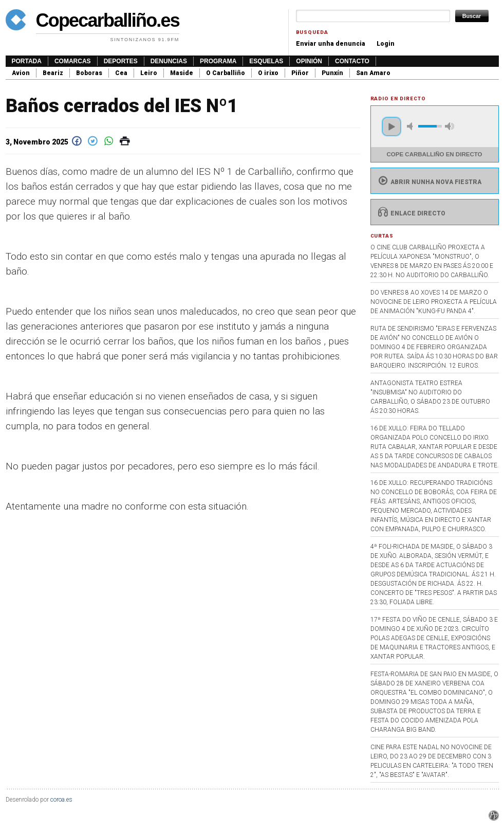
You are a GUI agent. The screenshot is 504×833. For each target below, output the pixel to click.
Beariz (53, 73)
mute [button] (412, 126)
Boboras (89, 73)
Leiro (149, 73)
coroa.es (61, 800)
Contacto (352, 61)
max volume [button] (450, 126)
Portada (27, 61)
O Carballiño (226, 73)
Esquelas (266, 61)
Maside (182, 73)
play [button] (391, 126)
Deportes (121, 61)
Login (386, 44)
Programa (218, 61)
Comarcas (73, 61)
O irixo (268, 73)
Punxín (332, 73)
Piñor (300, 73)
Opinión (309, 61)
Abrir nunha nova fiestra (429, 182)
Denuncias (169, 61)
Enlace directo (411, 213)
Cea (121, 73)
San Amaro (373, 73)
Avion (21, 73)
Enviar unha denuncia (331, 44)
